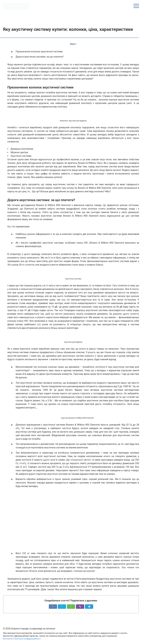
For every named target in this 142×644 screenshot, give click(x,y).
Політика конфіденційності (27, 639)
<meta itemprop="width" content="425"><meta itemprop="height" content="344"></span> (73, 521)
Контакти (8, 639)
